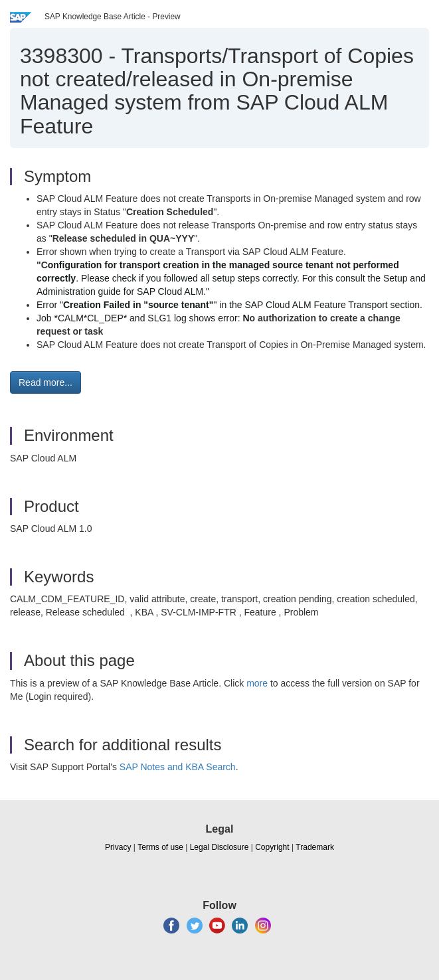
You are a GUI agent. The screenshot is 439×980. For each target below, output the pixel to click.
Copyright (272, 847)
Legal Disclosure (220, 847)
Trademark (315, 847)
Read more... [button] (45, 382)
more (257, 683)
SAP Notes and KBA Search (178, 767)
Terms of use (160, 847)
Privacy (118, 847)
